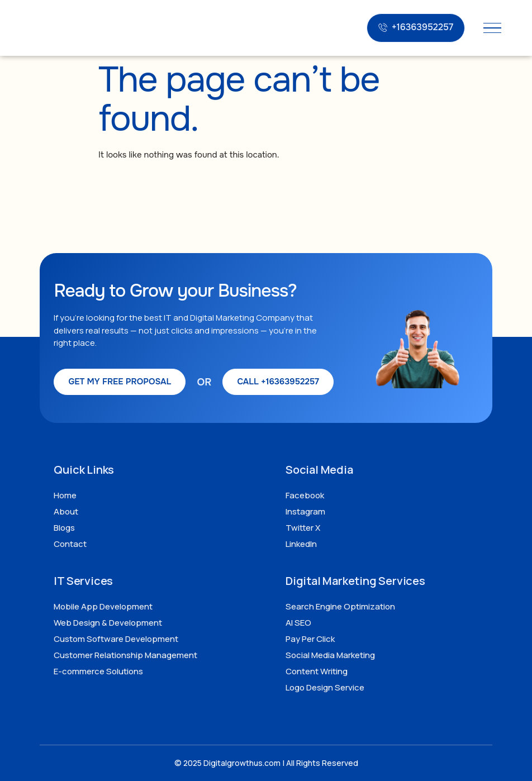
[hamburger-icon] (492, 28)
